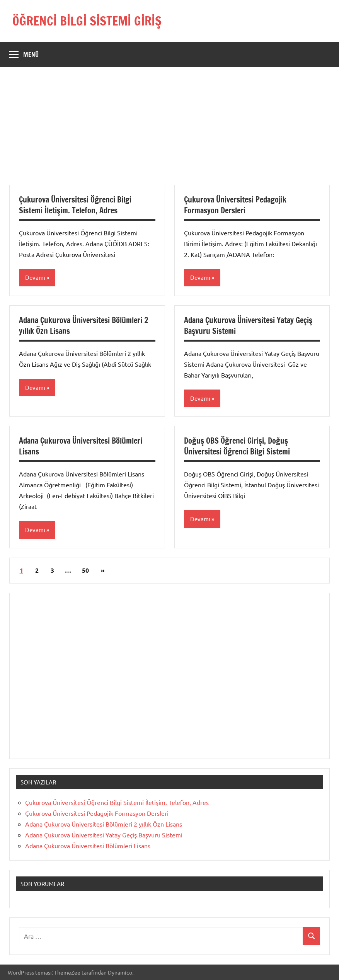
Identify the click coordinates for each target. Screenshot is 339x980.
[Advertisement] (169, 131)
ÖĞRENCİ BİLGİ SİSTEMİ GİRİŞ (87, 21)
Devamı (35, 277)
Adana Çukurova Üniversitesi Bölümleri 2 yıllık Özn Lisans (83, 326)
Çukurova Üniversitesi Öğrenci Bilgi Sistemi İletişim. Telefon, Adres (75, 205)
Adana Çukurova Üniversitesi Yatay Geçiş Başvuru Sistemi (248, 326)
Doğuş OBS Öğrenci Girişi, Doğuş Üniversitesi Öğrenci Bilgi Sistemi (237, 446)
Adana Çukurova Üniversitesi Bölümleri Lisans (81, 446)
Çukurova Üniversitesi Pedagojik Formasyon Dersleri (235, 205)
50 (85, 570)
